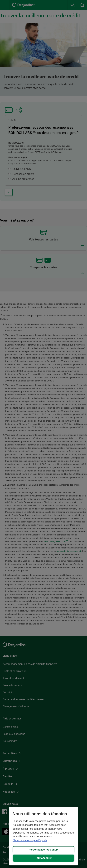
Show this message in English (30, 840)
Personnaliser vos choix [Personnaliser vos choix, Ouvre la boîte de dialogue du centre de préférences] (43, 850)
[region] (43, 836)
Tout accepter (43, 858)
